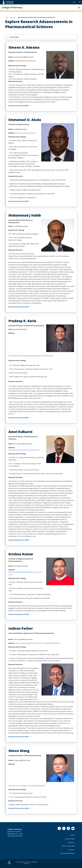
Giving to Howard (70, 839)
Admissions (71, 842)
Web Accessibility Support (67, 853)
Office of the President (68, 846)
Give (74, 2)
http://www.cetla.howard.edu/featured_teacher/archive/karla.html (31, 356)
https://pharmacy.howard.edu (25, 133)
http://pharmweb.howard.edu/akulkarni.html (24, 450)
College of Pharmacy (12, 8)
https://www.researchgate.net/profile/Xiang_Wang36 (27, 786)
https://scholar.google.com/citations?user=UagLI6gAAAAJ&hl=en (38, 643)
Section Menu (14, 37)
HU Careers (71, 850)
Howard (72, 835)
